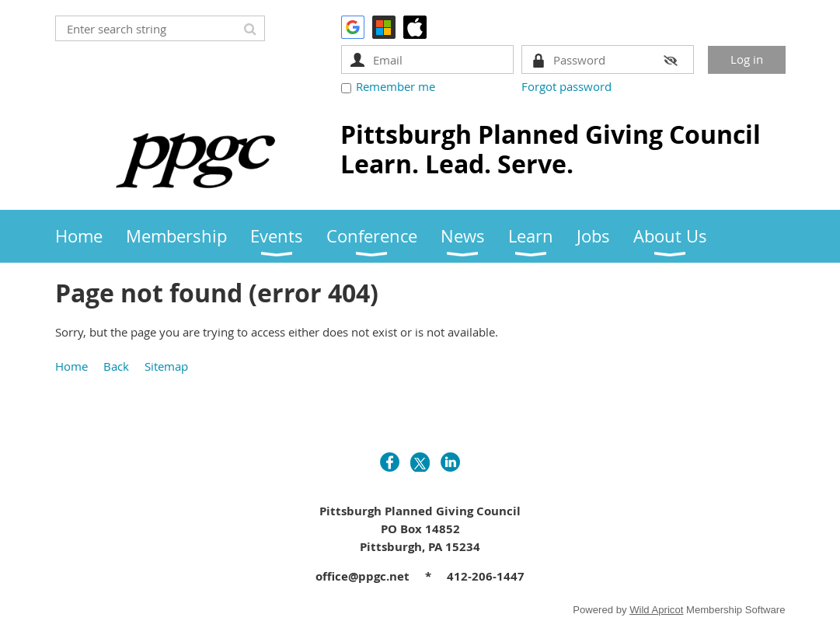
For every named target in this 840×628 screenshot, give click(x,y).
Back (116, 366)
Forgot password (566, 86)
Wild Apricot (656, 610)
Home (71, 366)
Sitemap (166, 366)
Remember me (396, 86)
